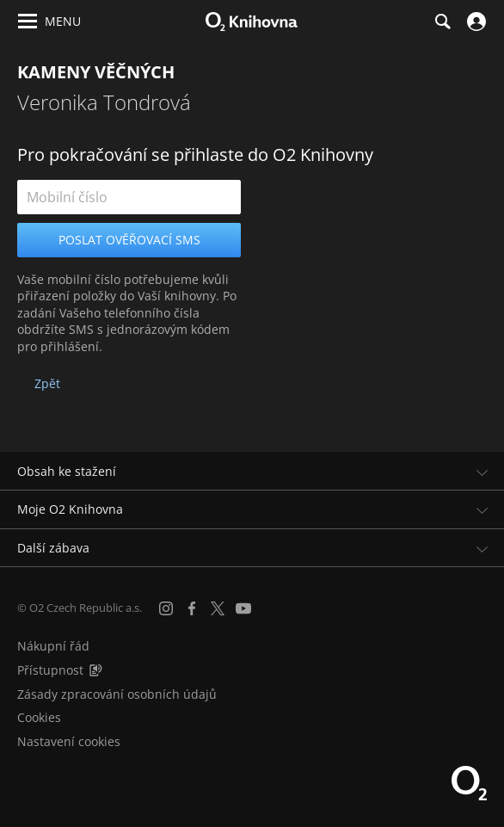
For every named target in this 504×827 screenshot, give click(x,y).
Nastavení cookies (69, 741)
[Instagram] (166, 608)
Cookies (39, 717)
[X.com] (218, 608)
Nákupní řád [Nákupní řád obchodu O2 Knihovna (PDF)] (53, 646)
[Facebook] (192, 608)
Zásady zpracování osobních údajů (117, 694)
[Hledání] (442, 22)
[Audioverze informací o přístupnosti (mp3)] (95, 670)
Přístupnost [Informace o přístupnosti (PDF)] (50, 670)
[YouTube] (243, 608)
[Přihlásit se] (474, 22)
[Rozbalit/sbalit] (480, 472)
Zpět (47, 383)
